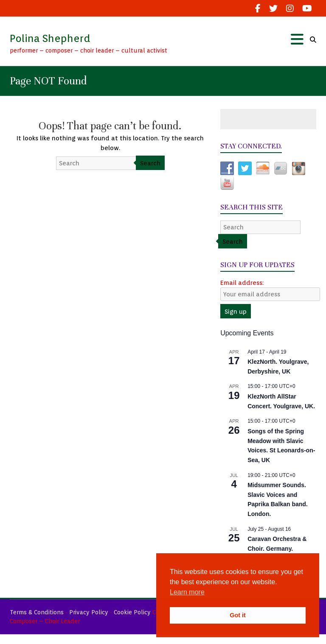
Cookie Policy (132, 612)
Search (150, 163)
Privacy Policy (89, 612)
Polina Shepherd (50, 38)
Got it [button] (238, 615)
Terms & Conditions (37, 612)
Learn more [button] (187, 592)
